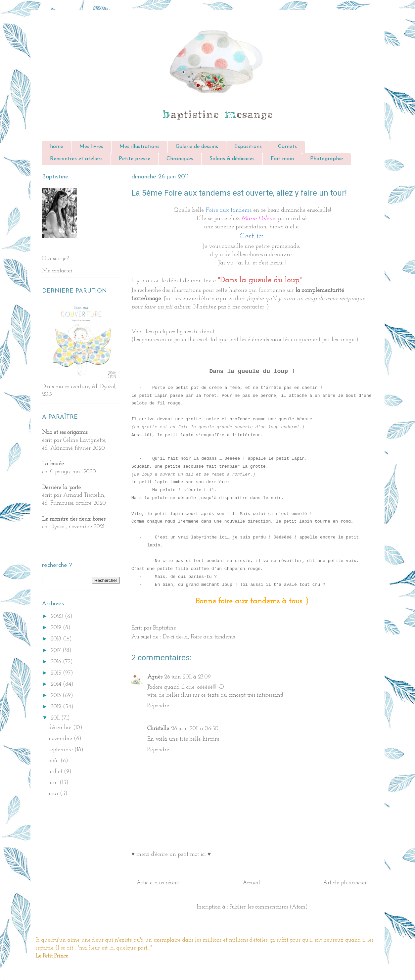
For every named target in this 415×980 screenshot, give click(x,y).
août (55, 761)
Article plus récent (158, 883)
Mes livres (91, 147)
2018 (57, 639)
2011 (56, 718)
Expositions (248, 147)
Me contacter (57, 271)
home (57, 147)
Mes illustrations (139, 147)
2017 (57, 651)
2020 (58, 616)
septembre (62, 750)
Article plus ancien (346, 883)
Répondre (158, 706)
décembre (61, 728)
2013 (57, 696)
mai (54, 793)
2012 (57, 707)
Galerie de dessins (197, 147)
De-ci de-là (175, 637)
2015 (57, 673)
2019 (57, 628)
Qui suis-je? (55, 259)
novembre (61, 739)
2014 (57, 684)
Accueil (251, 883)
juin (54, 783)
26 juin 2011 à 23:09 (187, 677)
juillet (56, 772)
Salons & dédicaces (232, 159)
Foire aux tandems (213, 637)
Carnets (287, 147)
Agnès (155, 677)
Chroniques (180, 159)
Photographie (326, 159)
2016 (57, 662)
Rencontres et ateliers (76, 159)
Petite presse (135, 159)
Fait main (282, 159)
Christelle (158, 729)
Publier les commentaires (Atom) (269, 907)
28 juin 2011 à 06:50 (195, 729)
